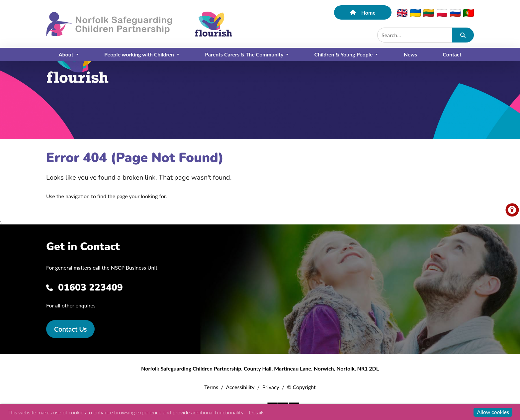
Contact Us (70, 329)
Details (257, 412)
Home (363, 12)
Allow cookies (493, 412)
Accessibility (240, 387)
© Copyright (301, 387)
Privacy (271, 387)
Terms (211, 387)
